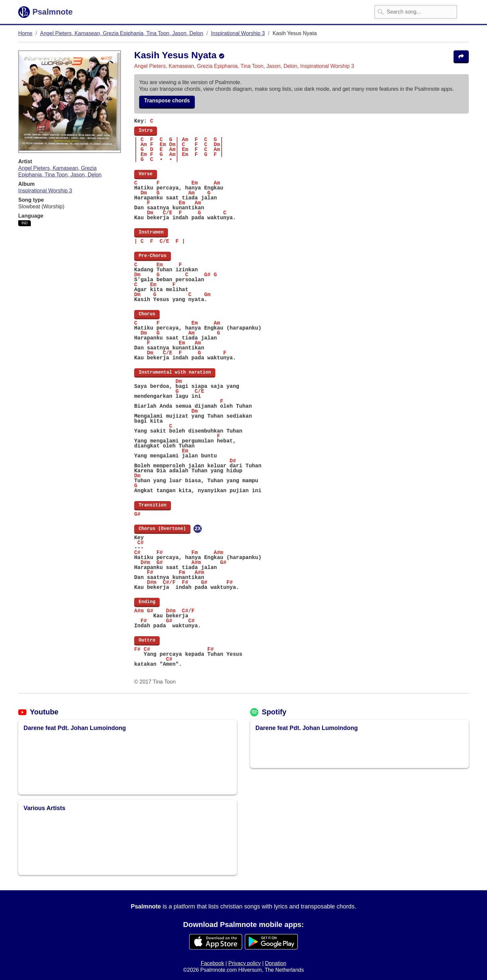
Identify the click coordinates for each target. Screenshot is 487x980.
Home (25, 33)
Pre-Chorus (153, 256)
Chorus (147, 314)
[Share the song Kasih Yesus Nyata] (461, 57)
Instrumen (151, 232)
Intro (146, 130)
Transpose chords (167, 101)
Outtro (147, 640)
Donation (276, 963)
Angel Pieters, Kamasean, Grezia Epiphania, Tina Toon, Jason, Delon (122, 33)
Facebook (212, 963)
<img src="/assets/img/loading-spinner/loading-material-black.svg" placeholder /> (70, 761)
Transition (153, 505)
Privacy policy (244, 963)
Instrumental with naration (175, 372)
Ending (147, 602)
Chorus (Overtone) (162, 529)
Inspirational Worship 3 (238, 33)
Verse (146, 174)
